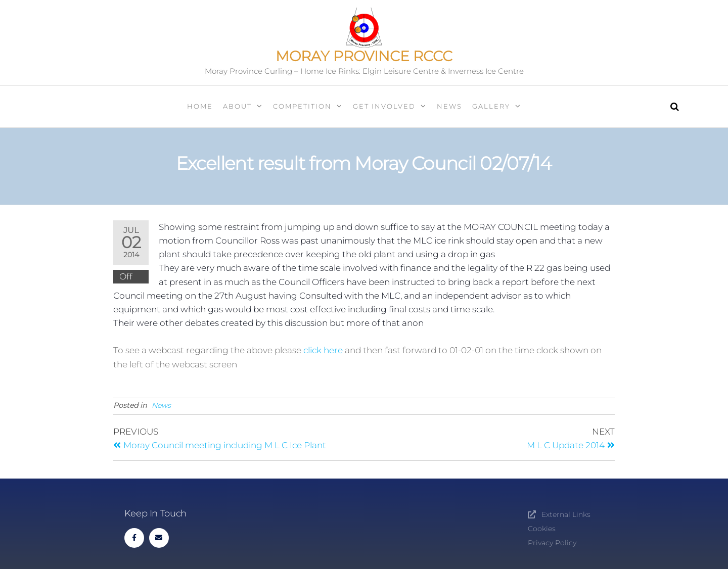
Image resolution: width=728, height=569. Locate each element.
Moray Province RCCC (364, 56)
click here (324, 350)
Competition (302, 106)
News (449, 106)
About (237, 106)
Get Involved (384, 106)
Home (200, 106)
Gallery (491, 106)
